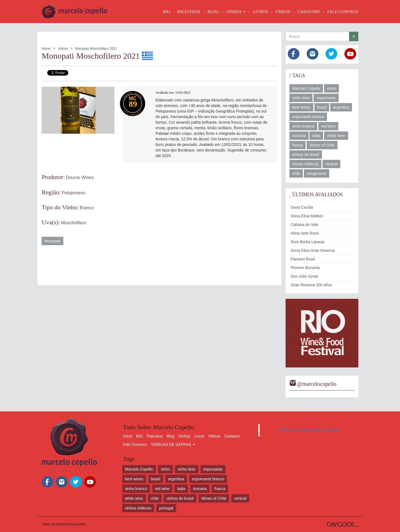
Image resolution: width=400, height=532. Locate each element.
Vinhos (63, 49)
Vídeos (214, 436)
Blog (171, 436)
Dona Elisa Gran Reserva (313, 250)
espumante (326, 98)
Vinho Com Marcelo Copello (309, 430)
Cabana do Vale (305, 225)
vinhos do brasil (306, 155)
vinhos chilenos (306, 164)
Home (46, 49)
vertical (331, 164)
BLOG (213, 12)
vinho (332, 88)
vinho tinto (301, 98)
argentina (341, 107)
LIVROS (260, 12)
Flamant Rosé (303, 259)
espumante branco (308, 117)
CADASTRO (309, 12)
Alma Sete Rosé (305, 233)
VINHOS (236, 12)
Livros (199, 436)
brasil (322, 107)
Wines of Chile (322, 145)
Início (128, 436)
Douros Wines (80, 177)
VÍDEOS (283, 12)
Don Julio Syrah (305, 276)
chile (296, 173)
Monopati (52, 241)
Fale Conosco (135, 444)
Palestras (189, 12)
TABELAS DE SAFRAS (173, 444)
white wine (336, 136)
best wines (301, 107)
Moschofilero (74, 223)
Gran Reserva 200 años (312, 285)
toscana (299, 136)
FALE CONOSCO (343, 12)
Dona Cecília (302, 207)
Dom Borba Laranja (308, 242)
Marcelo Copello (306, 88)
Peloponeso (73, 193)
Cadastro (232, 436)
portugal (166, 508)
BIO (166, 12)
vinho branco (303, 126)
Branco (87, 208)
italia (316, 136)
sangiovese (317, 173)
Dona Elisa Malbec (307, 216)
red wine (328, 126)
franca (298, 145)
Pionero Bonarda (305, 268)
